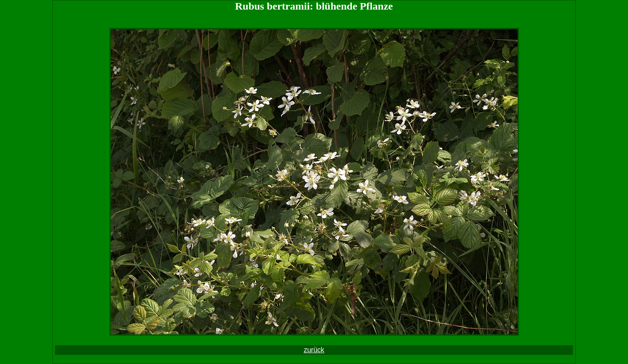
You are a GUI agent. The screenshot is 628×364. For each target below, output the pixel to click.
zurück (314, 350)
